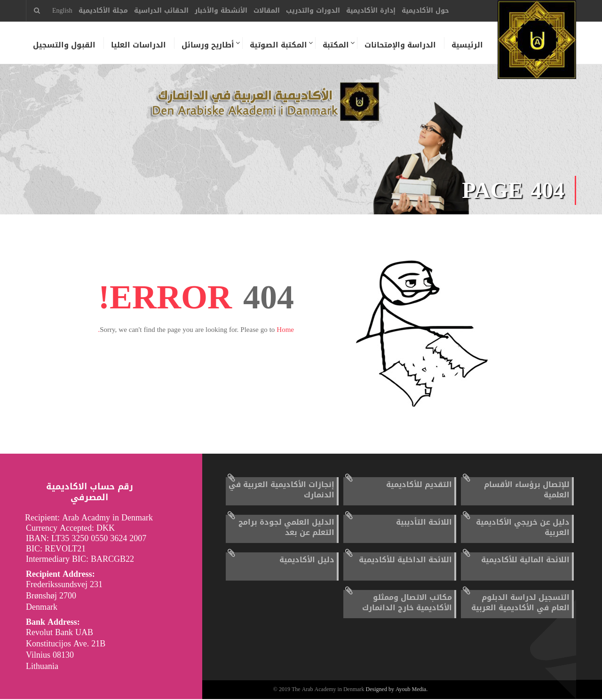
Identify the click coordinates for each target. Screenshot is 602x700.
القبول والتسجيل (64, 45)
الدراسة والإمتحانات (400, 45)
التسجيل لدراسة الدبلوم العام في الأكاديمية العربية (520, 603)
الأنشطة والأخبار (221, 11)
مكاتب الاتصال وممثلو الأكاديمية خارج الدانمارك (407, 603)
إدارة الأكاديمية (371, 11)
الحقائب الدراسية (161, 11)
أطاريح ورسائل (208, 45)
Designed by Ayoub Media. (397, 691)
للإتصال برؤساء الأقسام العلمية (527, 491)
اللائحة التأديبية (424, 523)
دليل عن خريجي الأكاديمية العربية (523, 528)
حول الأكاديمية (425, 11)
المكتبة (336, 45)
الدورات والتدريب (313, 11)
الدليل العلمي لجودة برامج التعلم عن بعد (286, 528)
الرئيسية (467, 45)
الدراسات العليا (139, 45)
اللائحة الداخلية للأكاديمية (405, 561)
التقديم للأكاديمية (419, 485)
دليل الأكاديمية (307, 561)
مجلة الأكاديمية (103, 11)
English (62, 11)
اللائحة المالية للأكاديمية (525, 561)
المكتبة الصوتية (278, 45)
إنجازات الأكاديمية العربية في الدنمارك (281, 491)
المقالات (267, 11)
